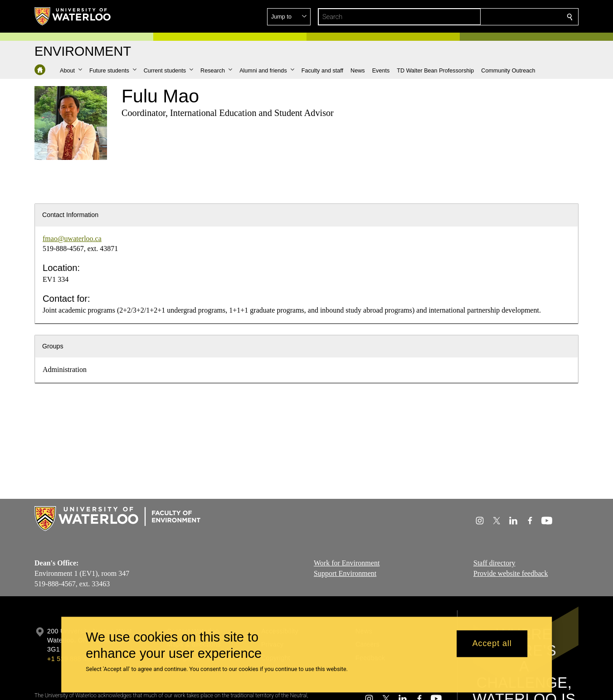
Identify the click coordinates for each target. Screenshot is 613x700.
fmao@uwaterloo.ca (72, 239)
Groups (53, 346)
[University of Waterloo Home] (73, 16)
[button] (504, 17)
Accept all (492, 644)
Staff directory (494, 563)
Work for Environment (347, 563)
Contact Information (70, 215)
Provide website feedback (511, 573)
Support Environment (345, 573)
